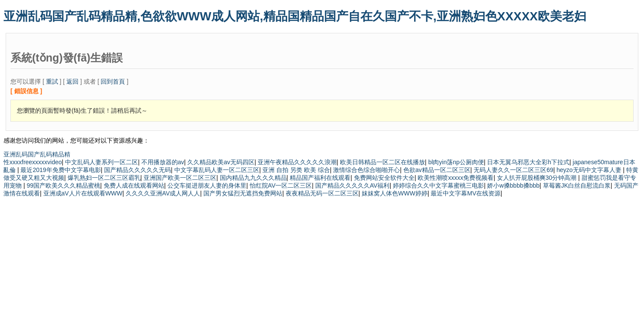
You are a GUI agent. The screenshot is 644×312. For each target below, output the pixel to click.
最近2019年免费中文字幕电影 (60, 170)
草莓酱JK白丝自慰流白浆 (577, 185)
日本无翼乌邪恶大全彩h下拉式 (528, 162)
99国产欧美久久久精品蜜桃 (63, 185)
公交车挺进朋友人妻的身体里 (207, 185)
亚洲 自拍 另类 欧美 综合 (296, 170)
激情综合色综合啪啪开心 (366, 170)
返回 (72, 81)
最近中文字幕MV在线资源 (466, 193)
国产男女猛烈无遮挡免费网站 (243, 193)
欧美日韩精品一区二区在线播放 (382, 162)
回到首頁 (113, 81)
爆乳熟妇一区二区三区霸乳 (104, 178)
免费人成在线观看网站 (134, 185)
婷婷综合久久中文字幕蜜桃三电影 (438, 185)
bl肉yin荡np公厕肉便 (456, 162)
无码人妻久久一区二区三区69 (513, 170)
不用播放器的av (163, 162)
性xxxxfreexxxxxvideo (33, 162)
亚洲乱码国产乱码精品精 (37, 154)
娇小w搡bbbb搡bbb (513, 185)
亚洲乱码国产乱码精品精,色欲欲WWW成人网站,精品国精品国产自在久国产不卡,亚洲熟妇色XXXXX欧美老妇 (295, 16)
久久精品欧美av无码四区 (221, 162)
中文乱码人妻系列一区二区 (101, 162)
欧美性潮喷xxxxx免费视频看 (456, 178)
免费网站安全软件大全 (384, 178)
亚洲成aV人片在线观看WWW (83, 193)
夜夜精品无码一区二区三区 (322, 193)
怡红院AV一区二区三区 (281, 185)
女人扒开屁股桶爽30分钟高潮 (538, 178)
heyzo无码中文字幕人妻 (590, 170)
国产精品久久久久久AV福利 (353, 185)
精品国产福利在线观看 (320, 178)
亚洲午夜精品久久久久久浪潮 (297, 162)
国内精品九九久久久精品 (253, 178)
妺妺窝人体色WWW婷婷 (395, 193)
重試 (52, 81)
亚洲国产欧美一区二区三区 (180, 178)
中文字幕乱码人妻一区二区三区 (217, 170)
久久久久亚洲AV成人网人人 (163, 193)
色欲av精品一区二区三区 (437, 170)
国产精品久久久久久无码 (137, 170)
